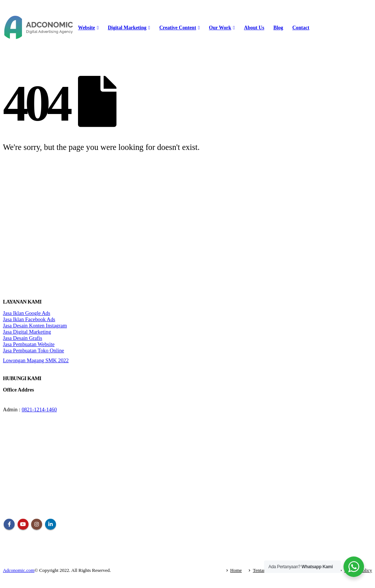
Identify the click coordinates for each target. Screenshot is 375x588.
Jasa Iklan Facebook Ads (29, 319)
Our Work (220, 28)
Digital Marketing (127, 28)
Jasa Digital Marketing (27, 332)
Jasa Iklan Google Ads (27, 313)
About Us (254, 28)
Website (86, 28)
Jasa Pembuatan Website (29, 344)
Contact (301, 28)
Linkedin (51, 524)
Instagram (37, 524)
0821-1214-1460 (39, 409)
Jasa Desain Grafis (23, 338)
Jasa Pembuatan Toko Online (34, 350)
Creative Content (178, 28)
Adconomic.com (19, 570)
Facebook (9, 524)
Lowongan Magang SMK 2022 (36, 360)
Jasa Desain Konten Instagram (35, 326)
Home (236, 570)
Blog (279, 28)
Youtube (23, 524)
